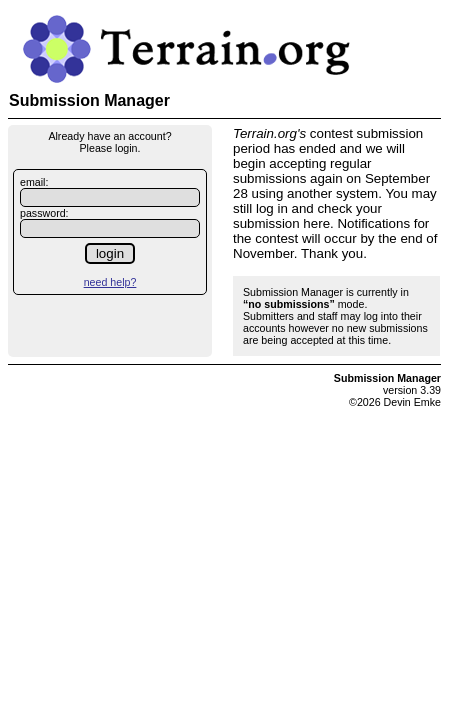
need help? (110, 282)
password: (44, 213)
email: (34, 182)
